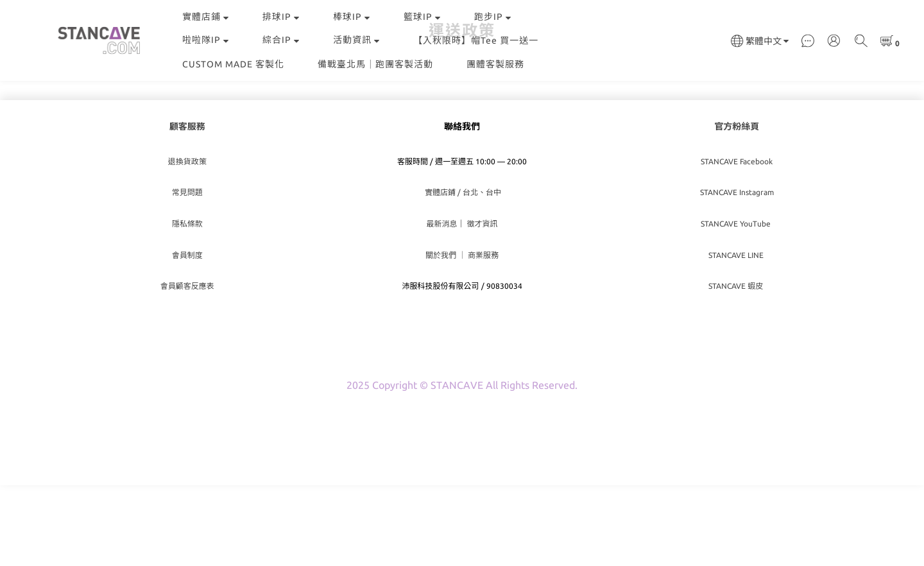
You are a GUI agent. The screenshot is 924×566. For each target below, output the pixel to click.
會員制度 (187, 336)
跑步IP (493, 17)
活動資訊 (356, 40)
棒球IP (352, 17)
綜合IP (281, 40)
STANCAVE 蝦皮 (737, 367)
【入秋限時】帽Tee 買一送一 (476, 40)
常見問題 (187, 273)
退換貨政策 (187, 242)
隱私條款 (187, 304)
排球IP (281, 17)
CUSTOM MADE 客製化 (233, 64)
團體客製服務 (495, 64)
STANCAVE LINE (737, 336)
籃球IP (422, 17)
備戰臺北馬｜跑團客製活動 (375, 64)
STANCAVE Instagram (737, 273)
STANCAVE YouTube (737, 304)
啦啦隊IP (206, 40)
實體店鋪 (206, 17)
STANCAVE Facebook (737, 242)
